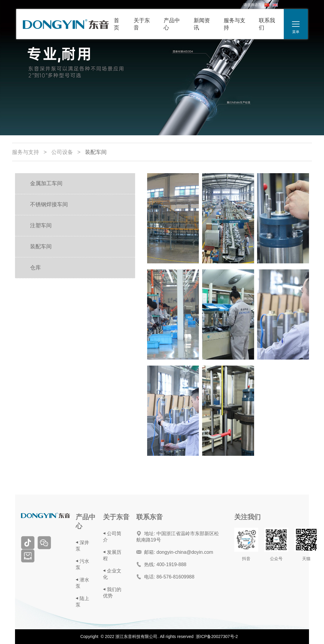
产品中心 (172, 24)
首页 (117, 24)
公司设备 (62, 152)
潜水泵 (82, 583)
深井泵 (82, 546)
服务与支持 (235, 24)
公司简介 (112, 537)
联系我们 (267, 24)
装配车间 (96, 152)
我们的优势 (112, 593)
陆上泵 (82, 602)
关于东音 (142, 24)
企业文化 (112, 574)
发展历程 (112, 555)
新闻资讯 (202, 24)
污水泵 (82, 564)
